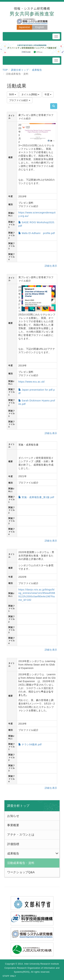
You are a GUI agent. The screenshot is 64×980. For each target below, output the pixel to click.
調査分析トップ (20, 70)
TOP (5, 70)
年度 (48, 94)
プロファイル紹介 (20, 100)
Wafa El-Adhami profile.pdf (38, 233)
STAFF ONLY (9, 976)
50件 (13, 94)
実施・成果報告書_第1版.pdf (38, 497)
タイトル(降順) (30, 94)
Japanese (24, 27)
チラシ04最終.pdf (32, 744)
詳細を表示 (51, 266)
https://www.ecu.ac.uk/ (32, 382)
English (40, 27)
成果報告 (37, 70)
